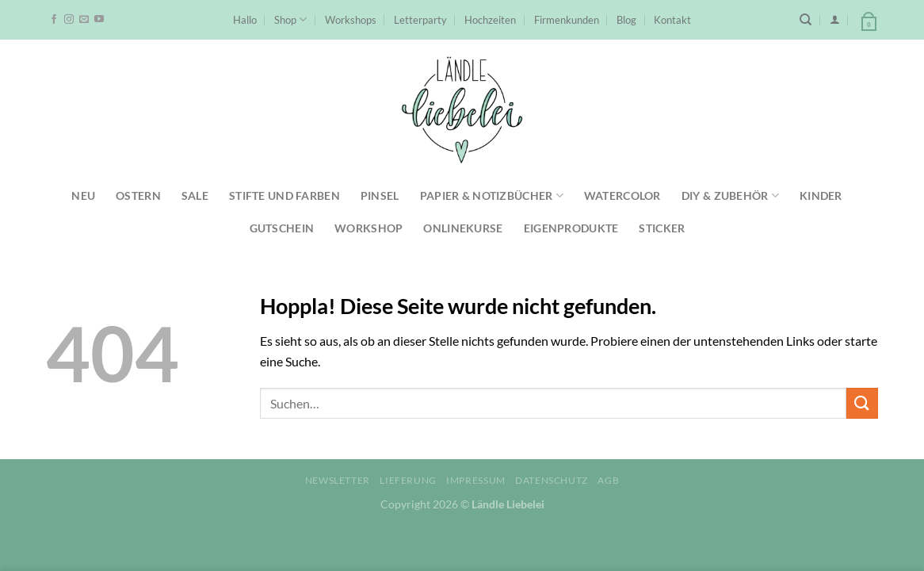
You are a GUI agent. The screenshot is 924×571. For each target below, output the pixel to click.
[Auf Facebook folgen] (54, 20)
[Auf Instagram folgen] (69, 20)
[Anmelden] (835, 19)
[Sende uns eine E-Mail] (84, 20)
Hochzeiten (490, 20)
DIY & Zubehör (730, 195)
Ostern (138, 195)
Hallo (245, 20)
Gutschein (282, 228)
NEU (83, 195)
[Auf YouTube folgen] (99, 20)
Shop (290, 19)
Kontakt (672, 20)
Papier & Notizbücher (492, 195)
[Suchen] (806, 20)
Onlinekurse (463, 228)
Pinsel (380, 195)
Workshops (351, 20)
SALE (195, 195)
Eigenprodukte (571, 228)
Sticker (662, 228)
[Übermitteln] (862, 403)
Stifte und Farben (284, 195)
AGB (608, 480)
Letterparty (420, 20)
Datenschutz (552, 480)
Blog (626, 20)
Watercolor (622, 195)
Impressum (476, 480)
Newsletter (338, 480)
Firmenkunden (567, 20)
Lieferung (408, 480)
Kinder (821, 195)
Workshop (368, 228)
